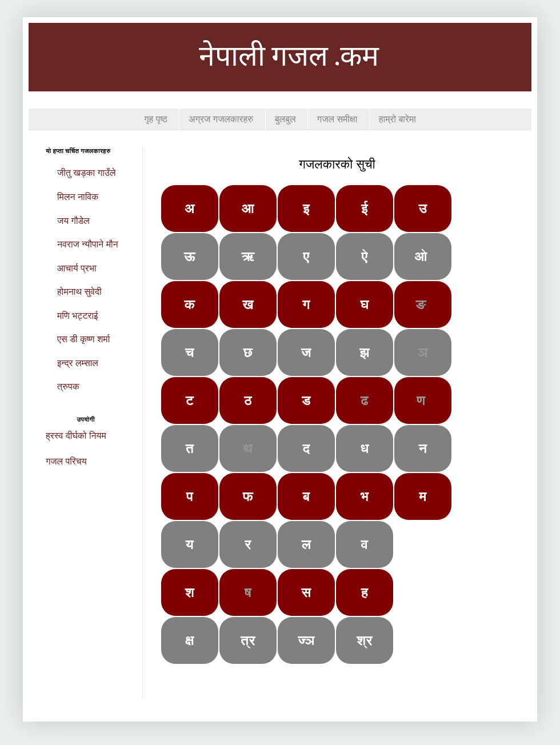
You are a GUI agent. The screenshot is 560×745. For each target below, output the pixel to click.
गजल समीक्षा (337, 119)
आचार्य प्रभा (77, 268)
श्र (365, 640)
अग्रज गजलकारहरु (221, 119)
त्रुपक (68, 386)
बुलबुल (285, 119)
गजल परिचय (66, 461)
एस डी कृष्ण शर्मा (83, 339)
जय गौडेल (73, 221)
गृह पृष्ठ (156, 119)
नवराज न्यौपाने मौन (88, 244)
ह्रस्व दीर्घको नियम (76, 436)
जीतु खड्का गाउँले (86, 173)
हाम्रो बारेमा (397, 119)
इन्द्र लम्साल (78, 363)
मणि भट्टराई (78, 316)
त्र (248, 640)
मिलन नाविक (78, 197)
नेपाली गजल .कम (289, 58)
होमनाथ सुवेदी (79, 292)
